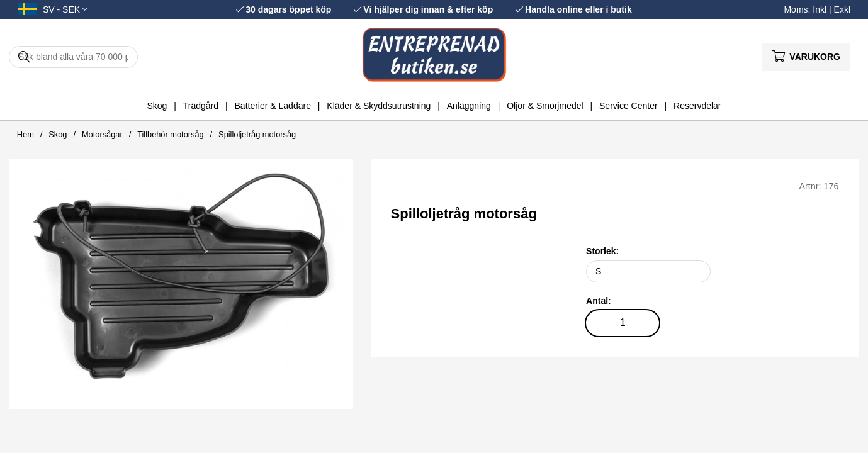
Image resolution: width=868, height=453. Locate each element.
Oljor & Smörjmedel (545, 106)
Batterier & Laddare (273, 106)
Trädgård (201, 106)
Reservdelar (697, 106)
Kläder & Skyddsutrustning (379, 106)
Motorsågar (102, 134)
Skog (157, 106)
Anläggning (469, 106)
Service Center (628, 106)
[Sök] (73, 57)
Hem (25, 134)
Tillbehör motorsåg (171, 134)
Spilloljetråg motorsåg (257, 134)
